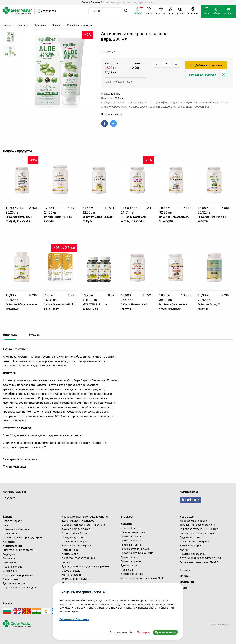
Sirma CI (229, 625)
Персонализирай (121, 632)
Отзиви (35, 335)
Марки (184, 588)
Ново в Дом (187, 517)
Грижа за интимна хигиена (137, 553)
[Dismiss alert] (232, 2)
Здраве (8, 517)
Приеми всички (165, 632)
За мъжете (9, 562)
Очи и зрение (11, 579)
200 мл (119, 98)
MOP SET (185, 550)
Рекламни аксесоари (193, 554)
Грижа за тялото (131, 545)
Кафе (6, 525)
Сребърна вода (71, 571)
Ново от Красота (131, 528)
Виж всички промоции (202, 75)
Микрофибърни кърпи (193, 521)
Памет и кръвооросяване (18, 575)
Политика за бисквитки (74, 619)
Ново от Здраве (12, 521)
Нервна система (13, 567)
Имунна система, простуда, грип (22, 538)
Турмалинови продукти (76, 579)
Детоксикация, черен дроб (78, 521)
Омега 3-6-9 (10, 533)
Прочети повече (112, 114)
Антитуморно (70, 554)
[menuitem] (228, 11)
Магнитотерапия (72, 575)
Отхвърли (143, 632)
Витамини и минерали (16, 529)
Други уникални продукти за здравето (85, 566)
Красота (126, 524)
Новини (185, 576)
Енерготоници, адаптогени (19, 550)
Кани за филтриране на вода (197, 533)
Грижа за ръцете (131, 557)
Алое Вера (9, 542)
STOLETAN (127, 517)
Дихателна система (15, 583)
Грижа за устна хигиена (135, 549)
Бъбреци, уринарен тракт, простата (83, 525)
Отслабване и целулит (75, 541)
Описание (10, 335)
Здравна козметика (133, 532)
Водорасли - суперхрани (76, 546)
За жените (9, 558)
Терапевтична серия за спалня (198, 525)
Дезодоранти (129, 565)
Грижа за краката (132, 561)
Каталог (185, 570)
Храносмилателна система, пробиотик (85, 517)
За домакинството (191, 537)
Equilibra (115, 94)
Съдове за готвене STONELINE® (199, 529)
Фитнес (66, 562)
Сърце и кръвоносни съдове (20, 588)
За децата (9, 554)
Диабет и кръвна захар (76, 529)
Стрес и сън (10, 571)
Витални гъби (70, 550)
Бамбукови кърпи (191, 546)
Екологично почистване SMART (199, 562)
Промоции (187, 582)
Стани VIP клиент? (92, 2)
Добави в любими (224, 76)
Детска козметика (132, 574)
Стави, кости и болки (75, 533)
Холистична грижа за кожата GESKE (143, 578)
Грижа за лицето (131, 541)
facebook (191, 500)
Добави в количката (206, 65)
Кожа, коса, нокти (73, 537)
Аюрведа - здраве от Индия (78, 558)
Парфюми (127, 570)
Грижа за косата (131, 536)
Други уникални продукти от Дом (200, 558)
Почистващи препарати (194, 541)
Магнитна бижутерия (75, 583)
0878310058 (49, 11)
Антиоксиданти (12, 546)
